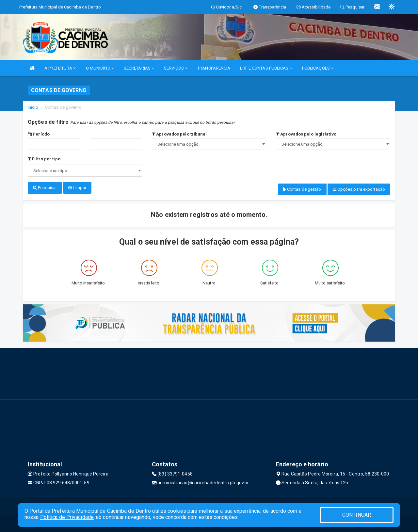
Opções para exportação (359, 189)
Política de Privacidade (67, 517)
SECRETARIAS (139, 68)
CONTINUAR (357, 515)
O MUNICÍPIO (100, 68)
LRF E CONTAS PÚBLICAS (266, 68)
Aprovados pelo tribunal (179, 134)
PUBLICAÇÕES (318, 68)
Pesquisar (45, 188)
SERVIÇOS (176, 68)
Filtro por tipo (44, 159)
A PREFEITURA (60, 68)
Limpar (77, 188)
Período (39, 134)
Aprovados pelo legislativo (306, 134)
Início (33, 107)
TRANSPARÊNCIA (214, 68)
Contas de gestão (302, 189)
